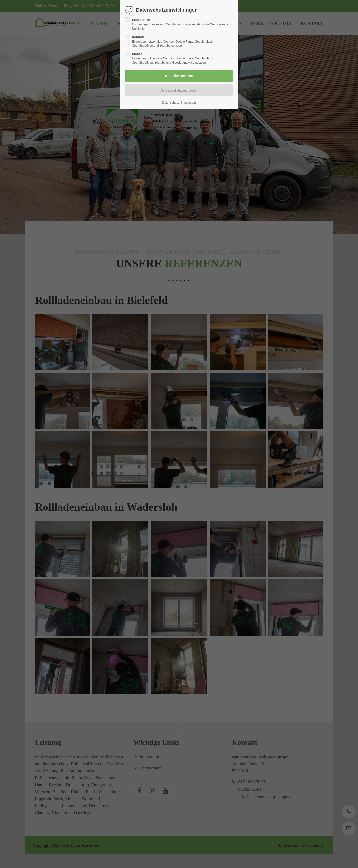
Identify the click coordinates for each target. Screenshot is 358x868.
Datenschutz (170, 103)
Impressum (188, 103)
